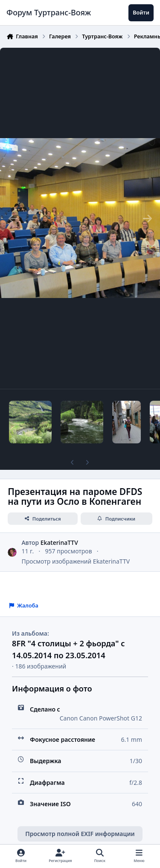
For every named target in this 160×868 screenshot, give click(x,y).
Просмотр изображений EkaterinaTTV (76, 561)
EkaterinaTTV (59, 542)
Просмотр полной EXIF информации (80, 834)
